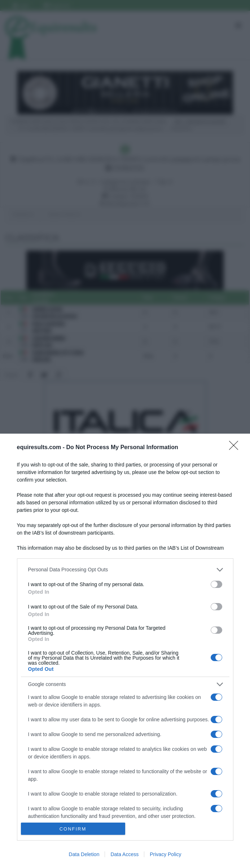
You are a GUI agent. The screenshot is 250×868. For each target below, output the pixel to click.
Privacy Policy (165, 854)
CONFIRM (73, 829)
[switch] (216, 584)
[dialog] (125, 651)
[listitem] (125, 570)
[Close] (236, 448)
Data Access (124, 854)
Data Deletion (84, 854)
